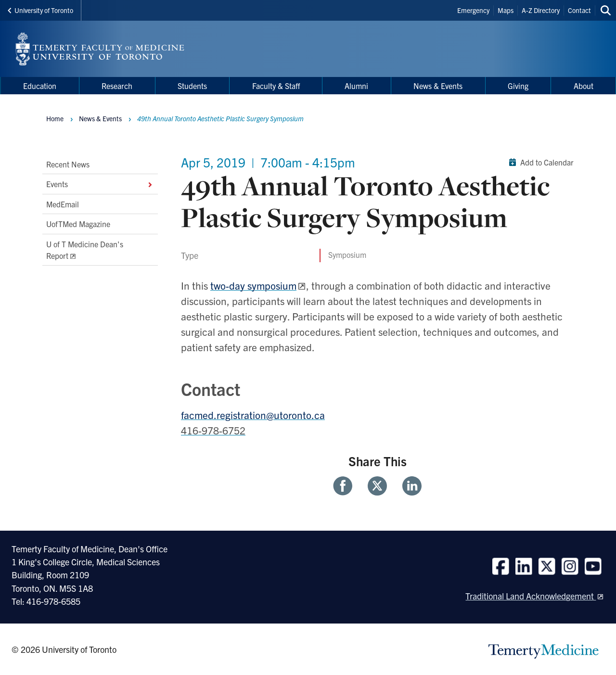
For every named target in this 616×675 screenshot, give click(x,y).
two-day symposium (253, 285)
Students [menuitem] (192, 86)
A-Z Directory (541, 10)
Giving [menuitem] (518, 86)
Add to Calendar (539, 162)
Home (55, 118)
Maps (506, 10)
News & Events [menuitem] (438, 86)
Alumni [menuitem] (356, 86)
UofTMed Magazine (78, 224)
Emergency (473, 10)
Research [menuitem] (117, 86)
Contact (579, 10)
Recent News (68, 164)
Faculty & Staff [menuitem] (276, 86)
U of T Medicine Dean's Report (85, 250)
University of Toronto (40, 10)
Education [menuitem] (40, 86)
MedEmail (63, 204)
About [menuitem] (584, 86)
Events (100, 184)
